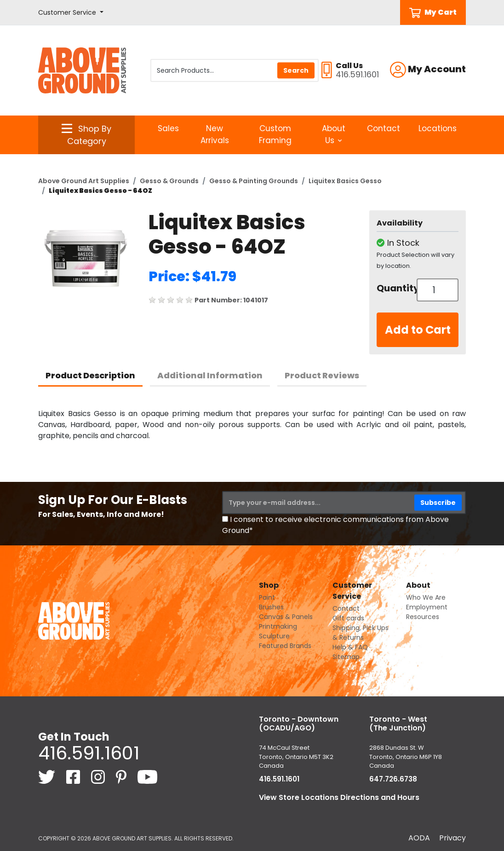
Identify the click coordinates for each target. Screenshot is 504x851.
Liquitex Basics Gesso (345, 181)
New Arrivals (215, 134)
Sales (168, 128)
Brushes (271, 607)
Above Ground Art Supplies (84, 181)
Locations (438, 128)
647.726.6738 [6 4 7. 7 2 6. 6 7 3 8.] (393, 779)
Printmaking (278, 626)
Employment (427, 607)
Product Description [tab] (90, 375)
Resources (423, 617)
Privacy (452, 838)
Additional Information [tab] (210, 375)
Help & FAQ (350, 647)
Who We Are (426, 597)
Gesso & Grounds (169, 181)
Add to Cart (418, 330)
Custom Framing (275, 134)
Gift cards (348, 618)
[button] (71, 13)
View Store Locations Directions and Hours (339, 797)
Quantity (393, 288)
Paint (267, 597)
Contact (384, 128)
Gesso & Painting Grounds (254, 181)
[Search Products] (235, 70)
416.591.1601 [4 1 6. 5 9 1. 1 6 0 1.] (89, 753)
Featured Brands (285, 646)
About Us (334, 134)
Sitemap (346, 657)
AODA (419, 838)
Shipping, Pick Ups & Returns (361, 633)
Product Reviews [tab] (322, 375)
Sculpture (274, 636)
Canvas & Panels (286, 617)
